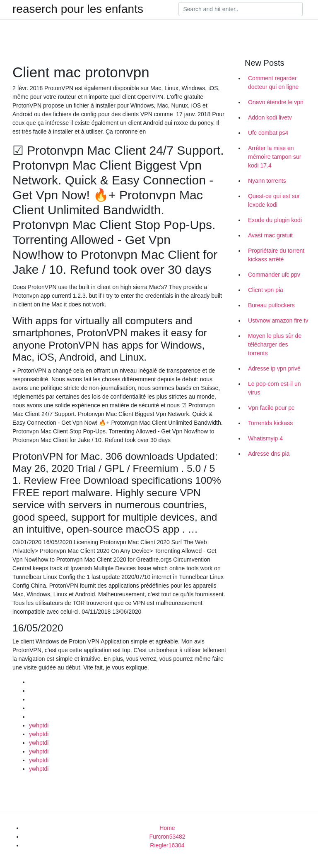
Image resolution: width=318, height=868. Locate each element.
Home (167, 828)
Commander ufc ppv (274, 275)
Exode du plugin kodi (275, 220)
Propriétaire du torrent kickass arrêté (276, 255)
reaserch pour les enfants (78, 9)
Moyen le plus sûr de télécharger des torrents (275, 344)
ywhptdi (39, 725)
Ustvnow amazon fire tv (278, 320)
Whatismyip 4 (265, 438)
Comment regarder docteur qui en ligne (273, 82)
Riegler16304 (167, 845)
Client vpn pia (266, 290)
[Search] (241, 9)
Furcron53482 (167, 837)
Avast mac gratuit (270, 235)
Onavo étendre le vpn (276, 102)
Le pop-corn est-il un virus (275, 388)
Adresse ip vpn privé (274, 368)
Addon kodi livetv (270, 117)
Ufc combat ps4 (268, 133)
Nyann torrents (267, 181)
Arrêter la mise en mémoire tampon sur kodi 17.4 (275, 157)
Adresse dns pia (269, 454)
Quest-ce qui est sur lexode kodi (274, 200)
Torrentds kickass (270, 423)
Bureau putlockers (271, 305)
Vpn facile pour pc (271, 408)
